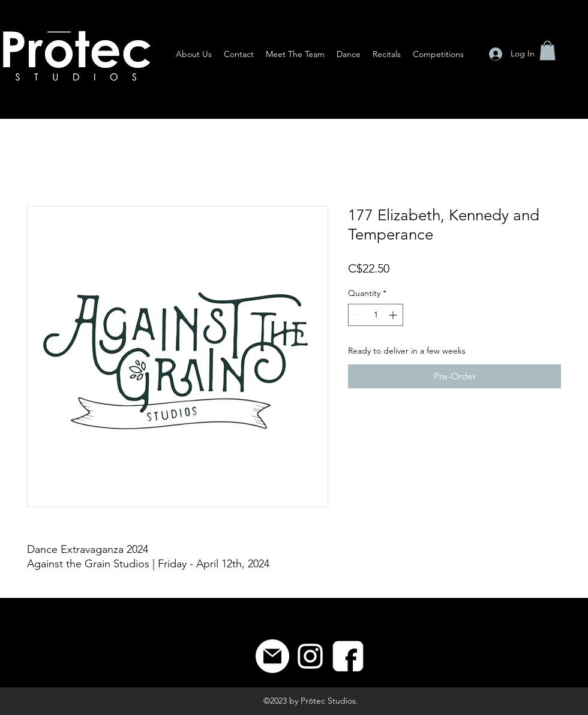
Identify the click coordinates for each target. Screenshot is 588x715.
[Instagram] (310, 656)
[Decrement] (357, 315)
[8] (348, 656)
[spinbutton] (376, 315)
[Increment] (394, 315)
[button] (547, 50)
